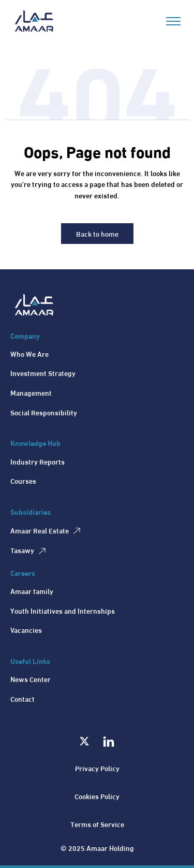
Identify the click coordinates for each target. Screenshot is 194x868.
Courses (23, 480)
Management (31, 392)
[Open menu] (173, 21)
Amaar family (32, 591)
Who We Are (29, 353)
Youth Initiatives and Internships (63, 610)
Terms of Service (97, 824)
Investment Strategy (43, 373)
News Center (31, 679)
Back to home (97, 233)
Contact (23, 698)
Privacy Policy (97, 768)
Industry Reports (38, 461)
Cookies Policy (97, 796)
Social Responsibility (44, 412)
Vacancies (26, 630)
